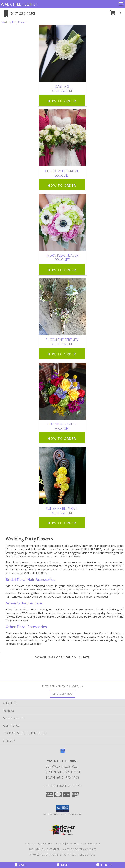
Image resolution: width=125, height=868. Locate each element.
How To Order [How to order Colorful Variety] (62, 439)
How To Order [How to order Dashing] (62, 101)
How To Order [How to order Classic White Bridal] (62, 185)
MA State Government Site (79, 849)
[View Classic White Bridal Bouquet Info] (62, 138)
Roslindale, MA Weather (44, 849)
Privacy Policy (39, 855)
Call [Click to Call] (21, 865)
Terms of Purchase (63, 855)
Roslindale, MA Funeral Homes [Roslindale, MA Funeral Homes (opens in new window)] (44, 843)
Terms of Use (87, 855)
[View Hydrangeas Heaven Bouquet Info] (62, 222)
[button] (115, 14)
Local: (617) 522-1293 (62, 778)
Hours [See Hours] (104, 865)
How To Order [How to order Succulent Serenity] (62, 354)
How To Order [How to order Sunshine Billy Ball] (62, 523)
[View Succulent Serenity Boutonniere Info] (62, 307)
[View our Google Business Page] (62, 752)
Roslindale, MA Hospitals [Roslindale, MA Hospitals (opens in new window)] (84, 843)
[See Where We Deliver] (62, 694)
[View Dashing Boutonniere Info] (62, 54)
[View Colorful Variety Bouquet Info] (62, 391)
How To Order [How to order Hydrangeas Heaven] (62, 270)
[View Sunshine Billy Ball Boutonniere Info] (62, 476)
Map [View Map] (62, 865)
